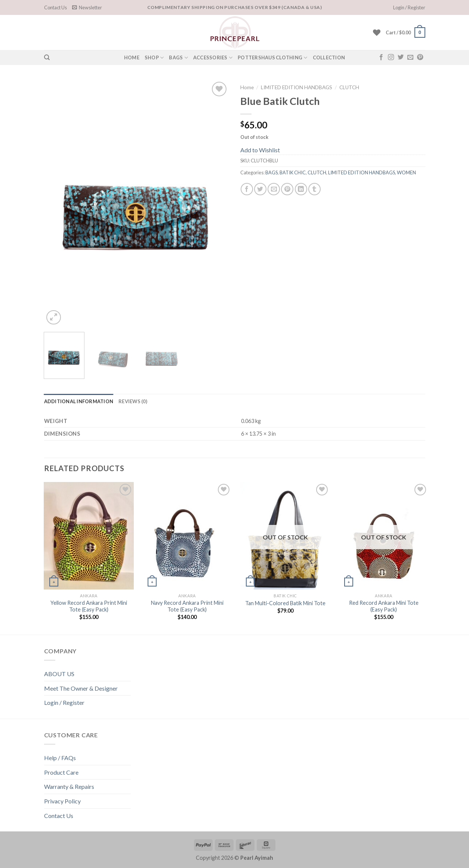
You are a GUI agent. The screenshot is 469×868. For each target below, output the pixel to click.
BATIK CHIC (293, 172)
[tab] (79, 401)
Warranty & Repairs (69, 786)
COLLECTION (329, 57)
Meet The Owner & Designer (81, 688)
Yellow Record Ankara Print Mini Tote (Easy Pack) (89, 606)
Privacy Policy (62, 801)
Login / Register (64, 702)
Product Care (61, 772)
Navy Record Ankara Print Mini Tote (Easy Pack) (187, 606)
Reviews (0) (133, 401)
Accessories (213, 58)
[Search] (47, 57)
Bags (178, 58)
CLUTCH (349, 87)
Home (247, 87)
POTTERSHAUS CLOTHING (273, 58)
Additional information (79, 401)
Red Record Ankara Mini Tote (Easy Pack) (384, 606)
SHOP (154, 58)
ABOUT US (59, 674)
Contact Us (55, 7)
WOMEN (406, 172)
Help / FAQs (60, 758)
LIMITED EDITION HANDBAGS (297, 87)
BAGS (271, 172)
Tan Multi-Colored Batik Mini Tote (285, 603)
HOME (132, 57)
